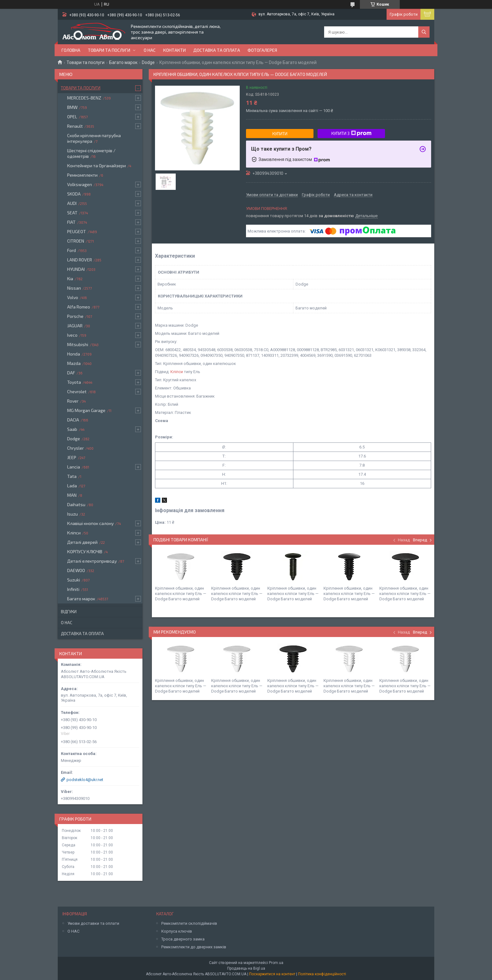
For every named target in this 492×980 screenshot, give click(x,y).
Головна (71, 50)
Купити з (351, 133)
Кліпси (177, 372)
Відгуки (69, 612)
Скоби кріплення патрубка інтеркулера (94, 138)
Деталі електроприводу (92, 561)
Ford (72, 250)
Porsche (75, 316)
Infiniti (73, 589)
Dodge (148, 62)
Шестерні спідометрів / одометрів (91, 153)
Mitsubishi (78, 344)
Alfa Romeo (79, 307)
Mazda (74, 363)
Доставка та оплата (217, 50)
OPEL (72, 117)
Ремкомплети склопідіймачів (189, 923)
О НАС (73, 931)
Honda (74, 354)
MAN (72, 495)
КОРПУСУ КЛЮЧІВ (85, 552)
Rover (73, 401)
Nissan (74, 288)
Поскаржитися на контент (272, 974)
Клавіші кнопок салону (90, 523)
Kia (70, 278)
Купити (280, 134)
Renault (75, 126)
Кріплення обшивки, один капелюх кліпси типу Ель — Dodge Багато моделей (181, 594)
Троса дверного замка (183, 939)
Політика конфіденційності (322, 974)
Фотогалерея (262, 50)
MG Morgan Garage (86, 410)
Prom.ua (276, 963)
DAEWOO (76, 570)
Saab (72, 429)
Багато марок (123, 62)
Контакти (174, 50)
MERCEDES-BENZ (84, 98)
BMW (72, 107)
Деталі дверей (82, 542)
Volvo (73, 297)
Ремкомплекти (82, 175)
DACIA (73, 420)
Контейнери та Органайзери (96, 166)
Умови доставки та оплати (93, 923)
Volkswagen (80, 184)
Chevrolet (77, 391)
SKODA (74, 194)
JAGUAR (75, 326)
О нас (150, 50)
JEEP (72, 457)
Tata (72, 476)
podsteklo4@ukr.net (85, 780)
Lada (72, 486)
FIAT (71, 222)
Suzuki (74, 580)
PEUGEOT (77, 231)
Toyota (74, 382)
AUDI (72, 203)
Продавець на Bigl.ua (246, 968)
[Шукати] (424, 32)
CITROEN (76, 241)
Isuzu (72, 514)
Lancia (74, 467)
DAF (71, 373)
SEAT (72, 213)
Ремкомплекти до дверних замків (194, 947)
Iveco (72, 335)
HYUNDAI (76, 269)
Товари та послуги (109, 50)
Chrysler (75, 448)
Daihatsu (76, 504)
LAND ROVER (80, 260)
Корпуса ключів (177, 931)
